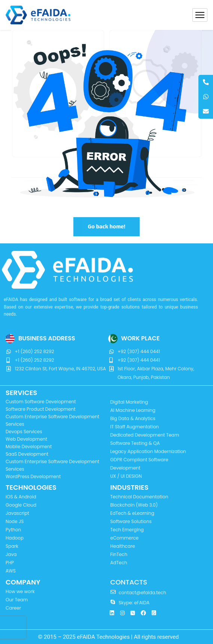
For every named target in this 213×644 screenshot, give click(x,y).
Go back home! (106, 227)
